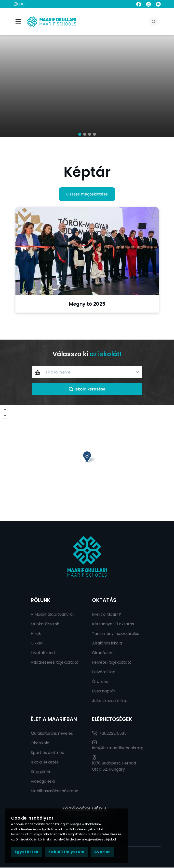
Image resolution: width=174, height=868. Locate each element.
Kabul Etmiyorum (66, 852)
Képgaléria (41, 772)
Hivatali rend (43, 653)
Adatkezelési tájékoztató (55, 663)
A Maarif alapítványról (52, 615)
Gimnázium (103, 653)
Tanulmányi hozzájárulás (116, 634)
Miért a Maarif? (107, 615)
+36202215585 (109, 734)
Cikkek (37, 644)
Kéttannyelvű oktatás (113, 624)
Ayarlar (102, 852)
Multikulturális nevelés (52, 734)
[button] (80, 135)
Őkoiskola (40, 743)
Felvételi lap (104, 672)
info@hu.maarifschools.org (118, 746)
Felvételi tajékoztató (112, 663)
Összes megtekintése (87, 195)
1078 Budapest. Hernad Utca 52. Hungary (114, 764)
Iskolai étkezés (45, 763)
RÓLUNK (40, 601)
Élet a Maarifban (54, 720)
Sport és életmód (47, 753)
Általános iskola (107, 644)
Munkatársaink (45, 624)
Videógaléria (43, 782)
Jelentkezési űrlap (110, 701)
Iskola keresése (87, 390)
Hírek (36, 634)
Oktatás (104, 601)
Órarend (100, 682)
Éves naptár (104, 692)
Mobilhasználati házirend (54, 791)
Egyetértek (27, 852)
